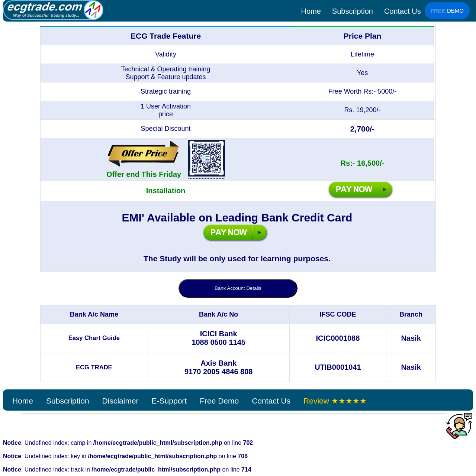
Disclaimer (120, 401)
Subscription (353, 11)
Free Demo (219, 401)
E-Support (169, 401)
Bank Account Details (238, 288)
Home (311, 11)
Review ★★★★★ (335, 401)
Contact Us (403, 11)
